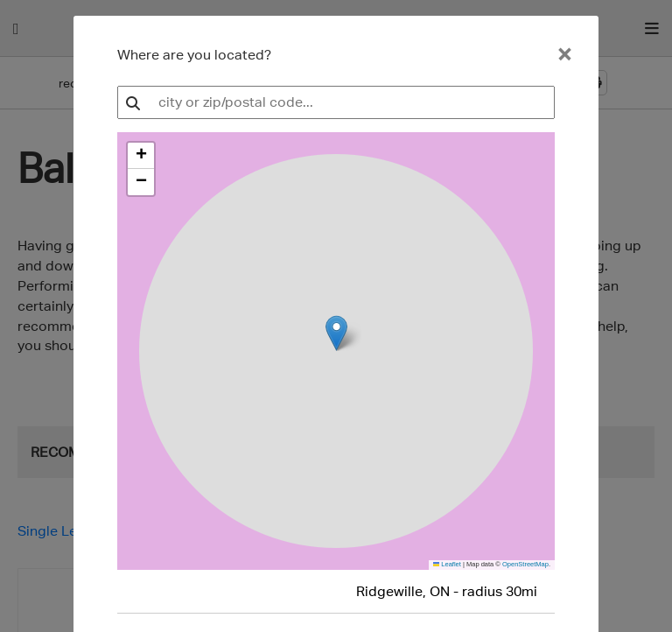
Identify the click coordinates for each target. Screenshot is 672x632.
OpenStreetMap (525, 564)
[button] (141, 156)
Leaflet (447, 564)
